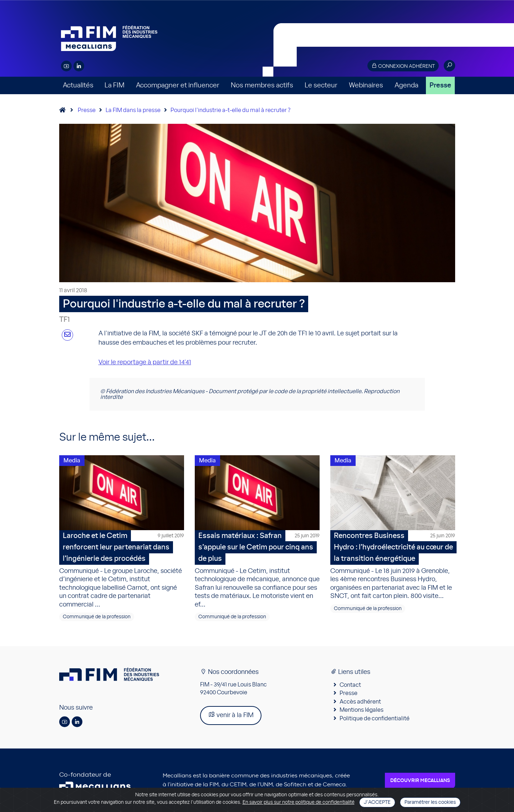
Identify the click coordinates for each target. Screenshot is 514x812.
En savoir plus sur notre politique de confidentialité (299, 802)
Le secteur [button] (321, 85)
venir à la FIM (231, 715)
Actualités (78, 85)
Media (72, 461)
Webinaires (366, 85)
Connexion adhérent (403, 66)
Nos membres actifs (262, 85)
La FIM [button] (114, 85)
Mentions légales (362, 710)
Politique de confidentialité (375, 719)
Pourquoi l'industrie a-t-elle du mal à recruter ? (230, 110)
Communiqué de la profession (97, 617)
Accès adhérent (360, 702)
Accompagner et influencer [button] (178, 85)
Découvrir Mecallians (420, 781)
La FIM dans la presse (133, 110)
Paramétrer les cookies (430, 802)
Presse (440, 85)
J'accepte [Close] (377, 802)
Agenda (406, 85)
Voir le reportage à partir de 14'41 (145, 362)
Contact (350, 685)
